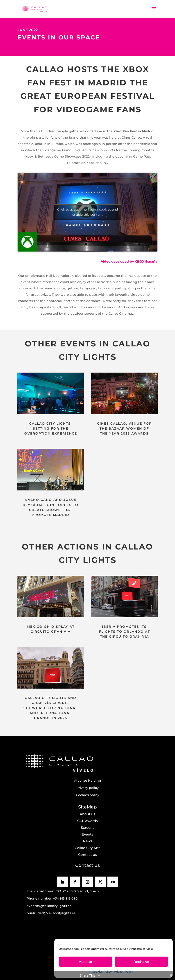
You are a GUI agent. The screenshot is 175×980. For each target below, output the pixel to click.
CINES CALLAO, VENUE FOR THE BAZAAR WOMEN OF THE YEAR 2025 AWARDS (124, 429)
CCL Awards (87, 821)
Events (87, 834)
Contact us (87, 855)
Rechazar (142, 962)
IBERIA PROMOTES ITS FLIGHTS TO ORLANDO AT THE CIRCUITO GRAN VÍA (124, 632)
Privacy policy (87, 788)
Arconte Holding (88, 781)
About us (87, 814)
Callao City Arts (88, 848)
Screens (88, 828)
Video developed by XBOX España (129, 261)
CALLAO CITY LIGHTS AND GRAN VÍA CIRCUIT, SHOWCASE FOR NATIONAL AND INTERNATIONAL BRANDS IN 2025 (51, 708)
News (88, 841)
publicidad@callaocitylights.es (51, 913)
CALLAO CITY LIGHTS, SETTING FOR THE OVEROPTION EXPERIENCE (51, 429)
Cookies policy (88, 795)
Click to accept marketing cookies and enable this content (87, 212)
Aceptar (86, 962)
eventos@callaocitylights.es (49, 906)
